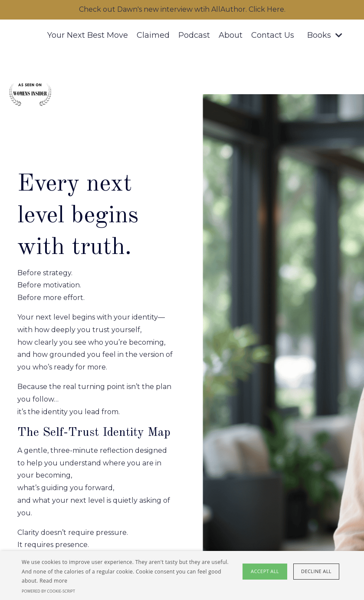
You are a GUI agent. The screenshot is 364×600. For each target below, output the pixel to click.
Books (325, 35)
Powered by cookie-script (48, 591)
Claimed (153, 35)
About (231, 35)
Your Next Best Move (88, 35)
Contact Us (273, 35)
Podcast (194, 35)
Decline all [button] (316, 571)
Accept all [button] (265, 571)
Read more (53, 581)
